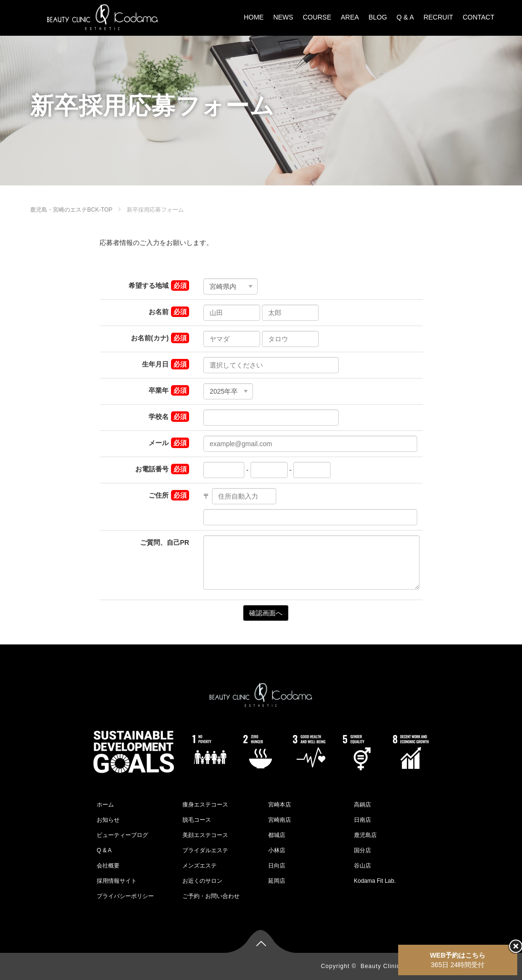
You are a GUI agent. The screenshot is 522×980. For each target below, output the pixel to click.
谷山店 (362, 866)
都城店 (277, 835)
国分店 (362, 850)
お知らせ (108, 820)
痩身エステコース (205, 805)
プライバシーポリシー (125, 896)
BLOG (378, 17)
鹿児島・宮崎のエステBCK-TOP (71, 210)
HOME (254, 17)
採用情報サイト (117, 881)
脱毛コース (197, 820)
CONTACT (478, 17)
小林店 (277, 850)
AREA (350, 17)
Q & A (406, 17)
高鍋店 (362, 805)
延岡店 (277, 881)
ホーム (105, 805)
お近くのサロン (202, 881)
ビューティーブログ (122, 835)
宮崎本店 (280, 805)
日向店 (277, 866)
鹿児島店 (365, 835)
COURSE (317, 17)
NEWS (283, 17)
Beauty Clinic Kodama (393, 966)
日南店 (362, 820)
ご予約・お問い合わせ (211, 896)
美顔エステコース (205, 835)
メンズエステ (200, 866)
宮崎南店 (280, 820)
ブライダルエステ (205, 850)
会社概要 (108, 866)
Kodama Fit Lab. (375, 881)
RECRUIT (438, 17)
